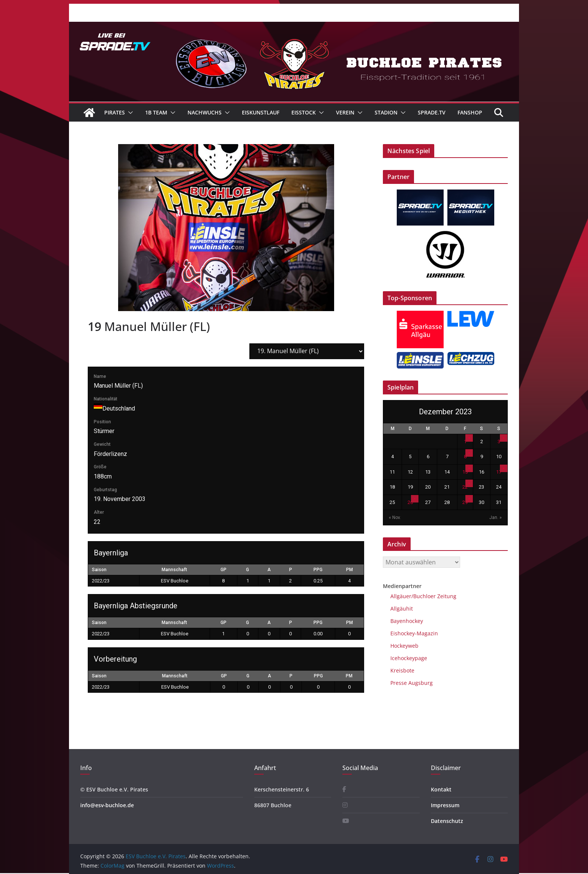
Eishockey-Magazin (414, 633)
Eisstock (304, 112)
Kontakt (441, 789)
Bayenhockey (407, 621)
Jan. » (496, 517)
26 (410, 502)
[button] (129, 113)
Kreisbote (402, 670)
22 (465, 487)
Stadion (386, 112)
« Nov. (395, 517)
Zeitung (446, 596)
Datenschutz (447, 821)
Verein (345, 112)
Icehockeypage (409, 658)
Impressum (445, 805)
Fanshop (470, 112)
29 (465, 502)
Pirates (115, 112)
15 (465, 472)
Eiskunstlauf (261, 112)
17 (499, 472)
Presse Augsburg (412, 683)
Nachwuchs (205, 112)
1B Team (156, 112)
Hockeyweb (404, 646)
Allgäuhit (402, 608)
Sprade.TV (432, 112)
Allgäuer (401, 596)
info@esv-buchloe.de (107, 805)
